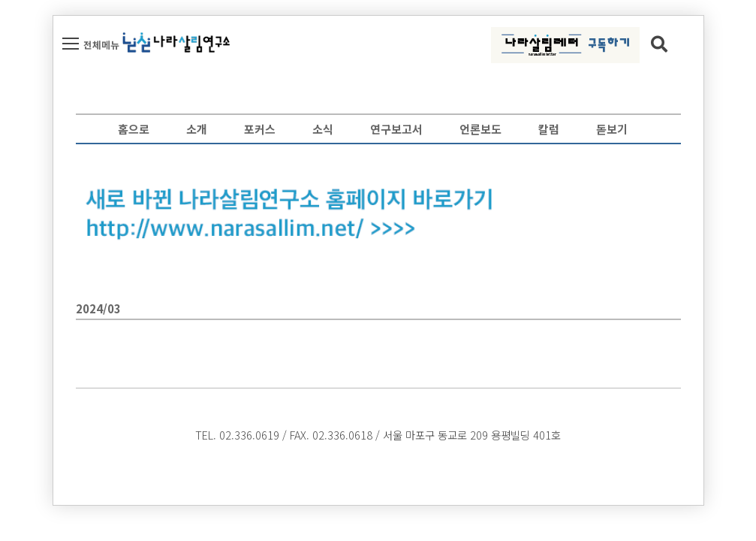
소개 (197, 129)
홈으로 (134, 129)
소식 (323, 129)
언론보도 (480, 129)
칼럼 (549, 129)
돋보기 (612, 129)
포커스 (260, 129)
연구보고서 (396, 129)
